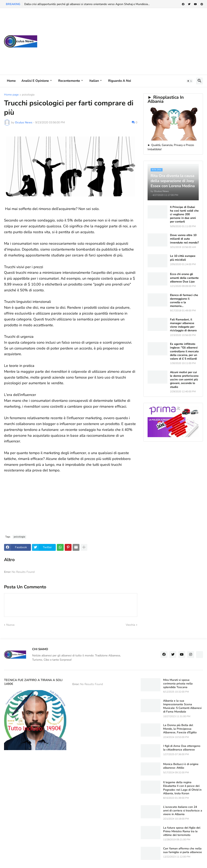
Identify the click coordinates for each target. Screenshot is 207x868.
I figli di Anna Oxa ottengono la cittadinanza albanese (182, 748)
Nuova (10, 625)
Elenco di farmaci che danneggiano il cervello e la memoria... (184, 301)
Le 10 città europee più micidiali (183, 258)
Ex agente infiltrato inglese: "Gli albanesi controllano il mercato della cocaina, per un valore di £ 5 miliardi (184, 351)
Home (11, 81)
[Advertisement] (129, 41)
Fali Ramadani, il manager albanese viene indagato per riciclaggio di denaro (183, 325)
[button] (190, 81)
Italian (94, 81)
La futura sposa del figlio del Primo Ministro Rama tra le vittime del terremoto (182, 831)
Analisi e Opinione (35, 81)
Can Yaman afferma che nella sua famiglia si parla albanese (183, 850)
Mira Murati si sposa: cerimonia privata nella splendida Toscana (178, 684)
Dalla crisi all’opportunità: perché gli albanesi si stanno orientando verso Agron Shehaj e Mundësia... (87, 4)
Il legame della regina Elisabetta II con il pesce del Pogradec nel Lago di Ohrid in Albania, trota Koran (182, 788)
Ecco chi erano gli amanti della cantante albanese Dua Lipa (184, 278)
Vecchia (130, 625)
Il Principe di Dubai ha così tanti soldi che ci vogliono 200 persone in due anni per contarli (184, 215)
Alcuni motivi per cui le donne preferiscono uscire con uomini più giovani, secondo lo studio (184, 380)
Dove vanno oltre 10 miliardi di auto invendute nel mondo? (184, 239)
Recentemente (69, 81)
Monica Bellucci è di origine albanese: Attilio (181, 766)
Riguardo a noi (120, 81)
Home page (11, 95)
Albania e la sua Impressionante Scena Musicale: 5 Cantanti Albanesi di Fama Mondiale (182, 706)
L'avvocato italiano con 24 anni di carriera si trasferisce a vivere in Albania (183, 811)
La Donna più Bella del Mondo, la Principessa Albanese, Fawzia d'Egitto (180, 729)
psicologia (28, 95)
